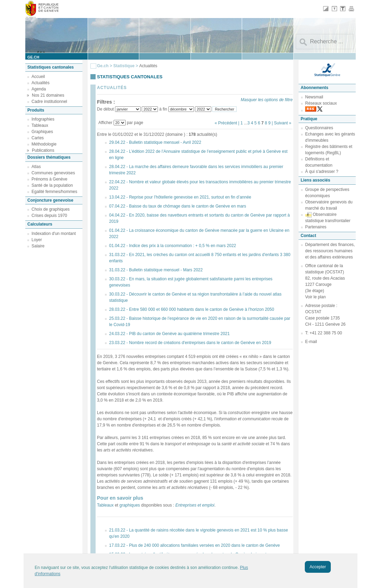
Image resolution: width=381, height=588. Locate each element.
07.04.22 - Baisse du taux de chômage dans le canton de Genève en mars (178, 206)
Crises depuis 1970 (49, 216)
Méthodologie (44, 144)
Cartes (38, 138)
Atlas (36, 167)
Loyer (37, 240)
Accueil (38, 77)
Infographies (43, 119)
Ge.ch (103, 66)
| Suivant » (282, 123)
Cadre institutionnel (49, 102)
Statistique (124, 66)
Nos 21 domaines (48, 95)
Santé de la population (52, 185)
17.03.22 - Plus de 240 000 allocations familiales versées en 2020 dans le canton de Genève (194, 545)
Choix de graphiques (51, 209)
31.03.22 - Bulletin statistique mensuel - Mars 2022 (156, 270)
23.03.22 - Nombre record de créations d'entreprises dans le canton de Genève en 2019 (190, 343)
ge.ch (33, 57)
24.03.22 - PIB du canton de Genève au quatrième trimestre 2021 (169, 334)
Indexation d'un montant (54, 234)
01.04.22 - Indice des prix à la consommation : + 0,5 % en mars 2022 (173, 246)
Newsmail (314, 97)
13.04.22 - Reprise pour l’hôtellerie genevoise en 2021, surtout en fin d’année (180, 197)
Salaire (38, 246)
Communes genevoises (53, 173)
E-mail (311, 342)
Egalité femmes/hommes (54, 192)
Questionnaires (319, 128)
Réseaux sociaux (321, 103)
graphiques (130, 505)
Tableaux (40, 125)
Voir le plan (315, 297)
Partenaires (316, 227)
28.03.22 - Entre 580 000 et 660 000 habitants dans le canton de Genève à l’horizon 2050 (192, 309)
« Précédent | (228, 123)
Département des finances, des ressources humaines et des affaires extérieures (330, 251)
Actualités (41, 83)
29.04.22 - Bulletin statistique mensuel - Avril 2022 (155, 142)
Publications (43, 150)
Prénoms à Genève (49, 179)
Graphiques (42, 132)
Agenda (39, 89)
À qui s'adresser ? (322, 172)
